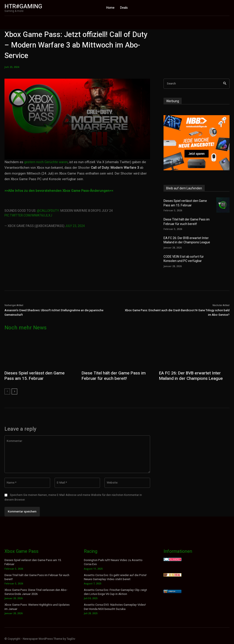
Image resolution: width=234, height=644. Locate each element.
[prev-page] (7, 391)
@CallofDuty (48, 211)
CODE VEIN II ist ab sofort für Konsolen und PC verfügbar (182, 259)
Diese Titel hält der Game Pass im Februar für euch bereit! (185, 222)
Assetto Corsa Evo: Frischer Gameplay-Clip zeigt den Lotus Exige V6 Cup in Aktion (115, 591)
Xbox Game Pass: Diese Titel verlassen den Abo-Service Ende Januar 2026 (36, 591)
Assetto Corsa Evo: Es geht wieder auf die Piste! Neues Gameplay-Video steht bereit (115, 576)
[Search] (225, 84)
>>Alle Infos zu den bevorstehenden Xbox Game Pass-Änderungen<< (59, 191)
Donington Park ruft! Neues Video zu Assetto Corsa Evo (113, 562)
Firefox (172, 591)
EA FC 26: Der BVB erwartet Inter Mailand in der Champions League (185, 240)
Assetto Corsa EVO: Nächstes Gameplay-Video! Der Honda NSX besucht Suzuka (115, 606)
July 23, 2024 (75, 226)
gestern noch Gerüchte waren (46, 162)
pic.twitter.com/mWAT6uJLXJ (28, 215)
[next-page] (14, 391)
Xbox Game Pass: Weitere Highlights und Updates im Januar (37, 606)
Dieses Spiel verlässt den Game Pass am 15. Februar (187, 203)
